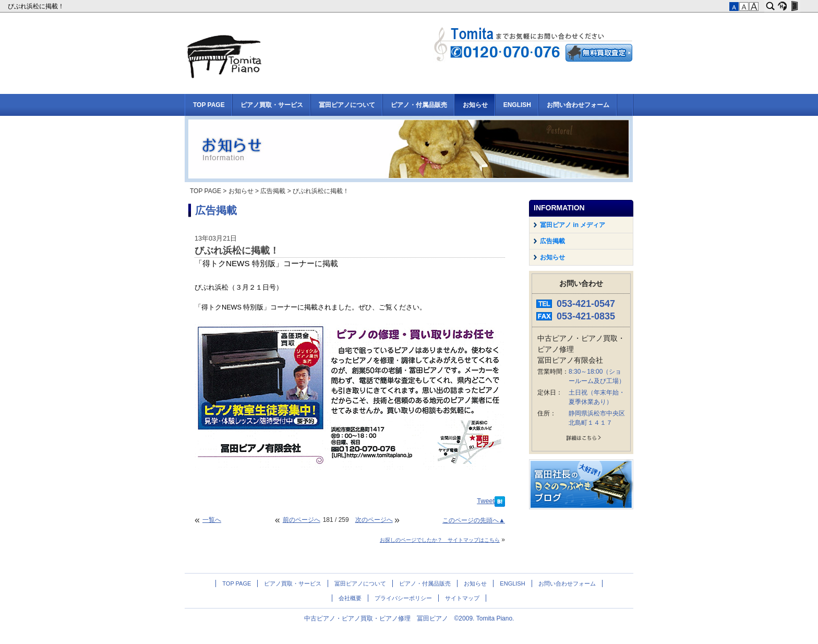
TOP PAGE (209, 105)
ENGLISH (517, 105)
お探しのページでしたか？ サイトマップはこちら (440, 540)
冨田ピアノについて (347, 105)
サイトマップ (462, 598)
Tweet (486, 501)
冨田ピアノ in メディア (573, 225)
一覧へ (212, 520)
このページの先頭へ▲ (474, 520)
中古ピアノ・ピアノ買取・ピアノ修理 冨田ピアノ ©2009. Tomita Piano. (409, 618)
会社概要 (350, 598)
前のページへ (302, 520)
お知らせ (475, 105)
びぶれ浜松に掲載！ (37, 6)
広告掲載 (273, 191)
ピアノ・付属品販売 (419, 105)
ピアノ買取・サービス (272, 105)
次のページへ (374, 520)
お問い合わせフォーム (578, 105)
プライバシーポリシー (403, 598)
